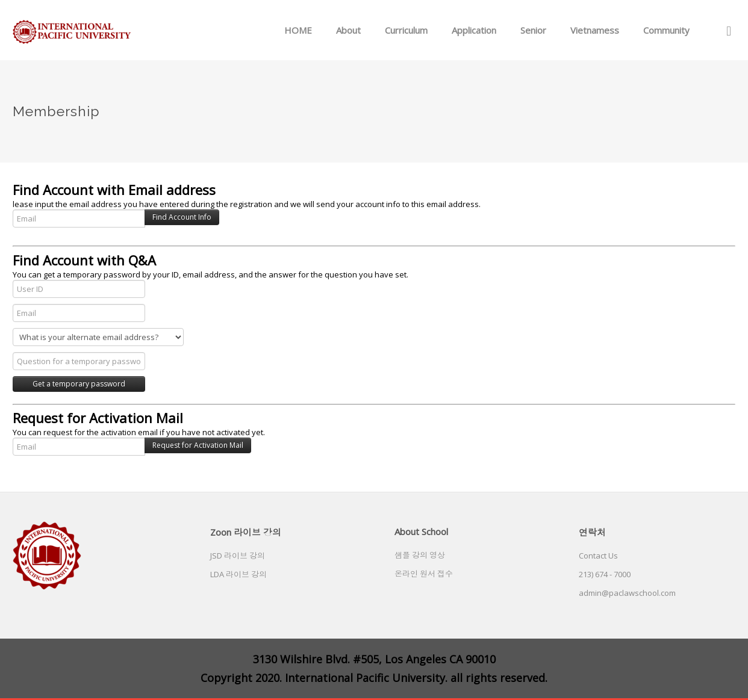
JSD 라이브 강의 (238, 556)
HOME (298, 30)
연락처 (592, 532)
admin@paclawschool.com (627, 593)
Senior (533, 30)
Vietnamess (595, 30)
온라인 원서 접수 (424, 574)
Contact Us (598, 556)
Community (666, 30)
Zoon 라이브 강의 (246, 532)
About (348, 30)
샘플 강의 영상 (420, 555)
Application (474, 30)
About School (421, 531)
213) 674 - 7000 (605, 574)
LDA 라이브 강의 (238, 574)
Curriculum (406, 30)
